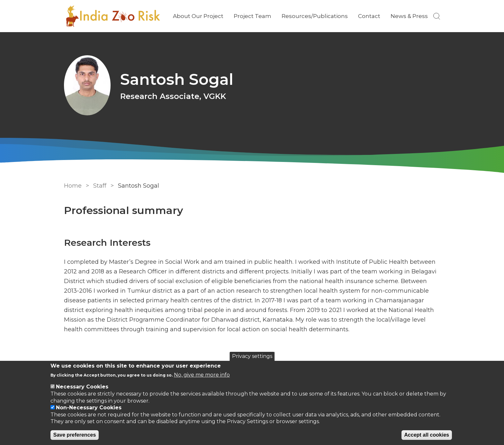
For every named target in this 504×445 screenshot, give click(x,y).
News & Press (409, 16)
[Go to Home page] (113, 16)
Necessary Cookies (82, 387)
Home (73, 186)
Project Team (252, 16)
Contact (369, 16)
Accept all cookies (427, 435)
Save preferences (75, 435)
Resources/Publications (315, 16)
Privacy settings (252, 356)
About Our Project (198, 16)
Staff (100, 186)
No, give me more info (202, 375)
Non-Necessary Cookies (89, 408)
